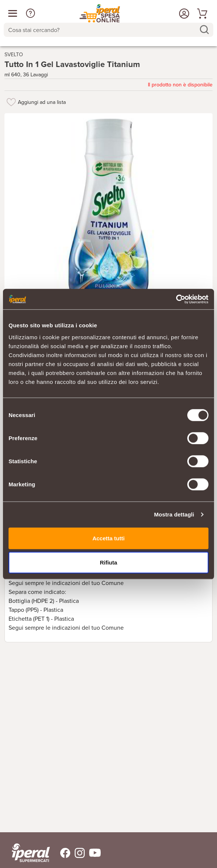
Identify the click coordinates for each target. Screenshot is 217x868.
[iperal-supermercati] (31, 853)
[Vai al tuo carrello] (201, 13)
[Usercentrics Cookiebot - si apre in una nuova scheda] (176, 299)
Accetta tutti (109, 538)
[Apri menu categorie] (13, 13)
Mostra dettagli (174, 514)
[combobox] (108, 30)
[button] (30, 13)
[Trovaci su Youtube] (93, 853)
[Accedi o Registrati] (183, 13)
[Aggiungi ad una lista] (11, 102)
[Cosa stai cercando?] (103, 30)
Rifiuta (109, 562)
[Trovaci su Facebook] (61, 853)
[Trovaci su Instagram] (77, 853)
